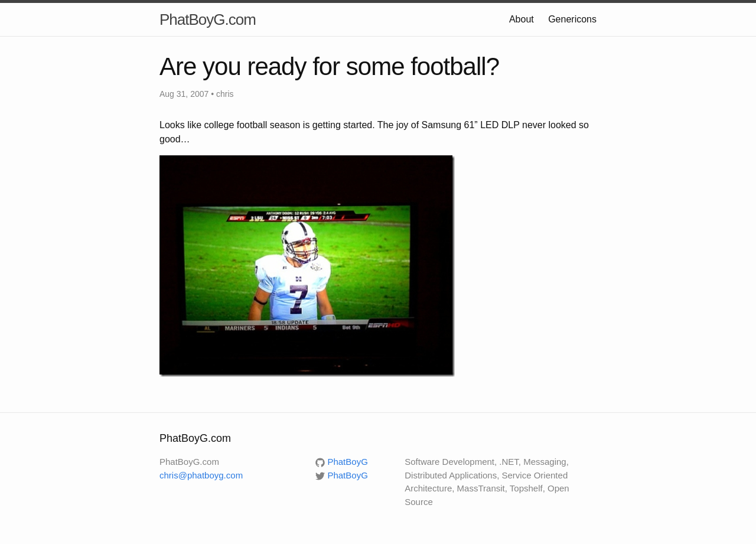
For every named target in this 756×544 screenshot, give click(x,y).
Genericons (572, 19)
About (522, 19)
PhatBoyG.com (208, 19)
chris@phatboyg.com (201, 475)
